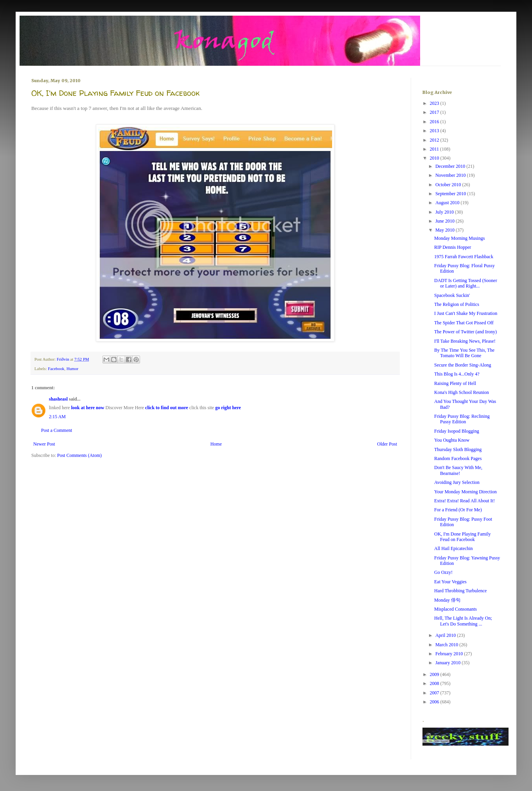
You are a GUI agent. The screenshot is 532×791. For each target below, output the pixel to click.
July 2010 (445, 212)
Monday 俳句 (447, 600)
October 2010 (449, 185)
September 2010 (451, 194)
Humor (73, 369)
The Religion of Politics (457, 304)
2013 (435, 131)
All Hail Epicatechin (454, 548)
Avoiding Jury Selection (457, 482)
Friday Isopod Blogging (457, 431)
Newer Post (44, 444)
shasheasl (58, 399)
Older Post (387, 444)
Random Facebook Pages (458, 458)
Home (216, 444)
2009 (435, 674)
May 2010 (446, 230)
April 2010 (446, 635)
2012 (435, 140)
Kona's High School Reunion (462, 392)
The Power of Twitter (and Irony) (465, 332)
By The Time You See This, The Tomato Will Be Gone (464, 353)
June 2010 (446, 221)
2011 (435, 149)
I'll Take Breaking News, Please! (465, 341)
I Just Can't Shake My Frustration (466, 313)
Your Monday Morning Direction (465, 492)
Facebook (56, 369)
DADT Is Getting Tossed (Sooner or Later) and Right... (466, 283)
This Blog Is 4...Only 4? (457, 374)
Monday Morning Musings (459, 238)
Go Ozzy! (443, 572)
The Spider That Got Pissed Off (464, 323)
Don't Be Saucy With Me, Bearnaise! (458, 470)
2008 (435, 683)
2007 (435, 693)
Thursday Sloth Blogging (458, 449)
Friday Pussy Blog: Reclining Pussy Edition (462, 419)
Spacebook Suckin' (452, 295)
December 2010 (451, 166)
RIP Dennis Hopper (453, 247)
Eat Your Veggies (450, 582)
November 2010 (451, 175)
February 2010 (450, 654)
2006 (435, 702)
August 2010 (448, 203)
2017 (435, 112)
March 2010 (447, 645)
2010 (435, 158)
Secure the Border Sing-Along (463, 365)
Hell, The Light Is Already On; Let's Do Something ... (463, 621)
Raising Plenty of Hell (455, 383)
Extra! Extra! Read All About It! (465, 501)
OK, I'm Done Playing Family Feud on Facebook (463, 537)
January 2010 (448, 663)
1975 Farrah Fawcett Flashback (464, 257)
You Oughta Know (452, 440)
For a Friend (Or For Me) (458, 510)
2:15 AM (57, 417)
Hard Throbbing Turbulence (460, 591)
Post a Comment (57, 430)
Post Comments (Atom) (79, 455)
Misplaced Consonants (456, 609)
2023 (435, 103)
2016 (435, 122)
